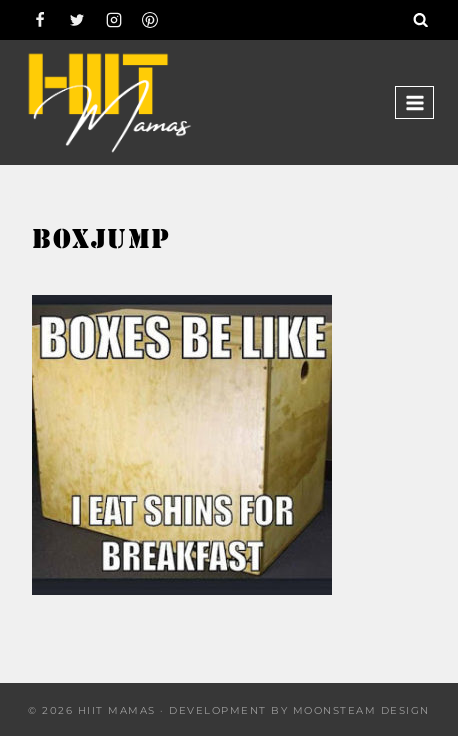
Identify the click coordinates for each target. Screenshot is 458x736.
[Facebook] (40, 20)
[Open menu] (414, 102)
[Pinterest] (150, 20)
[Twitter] (77, 20)
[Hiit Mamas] (109, 102)
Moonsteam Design (361, 710)
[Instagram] (114, 20)
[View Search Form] (421, 20)
